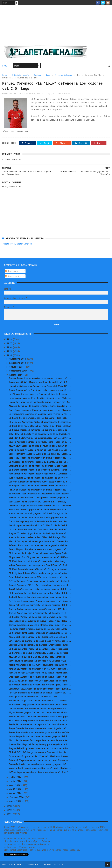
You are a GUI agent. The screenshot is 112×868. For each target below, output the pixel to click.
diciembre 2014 (18, 359)
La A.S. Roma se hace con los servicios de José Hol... (40, 530)
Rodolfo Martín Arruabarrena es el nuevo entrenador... (40, 673)
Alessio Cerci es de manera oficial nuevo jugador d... (40, 406)
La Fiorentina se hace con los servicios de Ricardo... (40, 394)
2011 (10, 814)
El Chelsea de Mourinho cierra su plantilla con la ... (40, 462)
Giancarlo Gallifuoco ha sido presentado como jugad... (40, 689)
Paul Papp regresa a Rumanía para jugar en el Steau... (40, 410)
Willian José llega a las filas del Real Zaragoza (37, 657)
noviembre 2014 (18, 363)
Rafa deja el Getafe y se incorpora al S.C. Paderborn (39, 434)
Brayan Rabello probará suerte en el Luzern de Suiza (39, 748)
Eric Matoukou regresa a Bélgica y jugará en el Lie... (40, 577)
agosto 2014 (16, 375)
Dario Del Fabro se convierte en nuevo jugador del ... (40, 458)
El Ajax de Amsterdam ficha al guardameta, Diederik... (40, 422)
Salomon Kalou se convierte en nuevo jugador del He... (40, 545)
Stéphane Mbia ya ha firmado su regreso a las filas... (40, 466)
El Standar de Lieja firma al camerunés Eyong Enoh (38, 553)
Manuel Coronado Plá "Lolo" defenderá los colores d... (40, 585)
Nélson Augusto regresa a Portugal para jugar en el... (40, 442)
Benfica (38, 75)
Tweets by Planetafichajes (17, 244)
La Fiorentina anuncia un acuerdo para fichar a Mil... (40, 414)
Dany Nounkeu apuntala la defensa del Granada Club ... (40, 661)
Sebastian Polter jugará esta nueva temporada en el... (40, 510)
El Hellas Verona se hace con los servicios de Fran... (40, 617)
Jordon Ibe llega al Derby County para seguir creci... (40, 744)
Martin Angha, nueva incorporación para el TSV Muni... (40, 609)
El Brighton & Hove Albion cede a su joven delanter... (40, 573)
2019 (10, 339)
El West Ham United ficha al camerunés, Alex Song (37, 561)
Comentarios (13, 276)
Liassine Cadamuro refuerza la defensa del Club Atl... (40, 386)
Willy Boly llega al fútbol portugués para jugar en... (40, 446)
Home (5, 66)
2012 (10, 810)
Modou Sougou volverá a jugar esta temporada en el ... (40, 390)
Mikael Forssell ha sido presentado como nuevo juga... (40, 717)
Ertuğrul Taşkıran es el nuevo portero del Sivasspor (39, 760)
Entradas (12, 271)
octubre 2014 (17, 367)
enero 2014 (16, 801)
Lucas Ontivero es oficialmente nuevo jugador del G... (40, 402)
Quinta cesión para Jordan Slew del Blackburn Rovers (39, 756)
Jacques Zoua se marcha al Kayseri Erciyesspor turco (39, 645)
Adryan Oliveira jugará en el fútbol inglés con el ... (40, 533)
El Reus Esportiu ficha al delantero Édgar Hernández (38, 649)
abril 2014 (16, 789)
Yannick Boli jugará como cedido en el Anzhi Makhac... (40, 768)
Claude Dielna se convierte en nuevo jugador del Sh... (40, 518)
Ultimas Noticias (64, 75)
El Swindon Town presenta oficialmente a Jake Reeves (39, 494)
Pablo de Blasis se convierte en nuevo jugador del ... (40, 490)
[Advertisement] (56, 26)
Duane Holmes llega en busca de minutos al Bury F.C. (39, 478)
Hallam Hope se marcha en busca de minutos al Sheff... (40, 772)
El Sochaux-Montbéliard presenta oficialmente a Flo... (40, 633)
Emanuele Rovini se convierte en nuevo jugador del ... (40, 764)
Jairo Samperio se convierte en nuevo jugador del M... (40, 736)
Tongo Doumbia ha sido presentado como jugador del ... (40, 728)
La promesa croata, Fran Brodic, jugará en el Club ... (40, 398)
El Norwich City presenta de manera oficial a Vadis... (40, 705)
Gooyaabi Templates (53, 864)
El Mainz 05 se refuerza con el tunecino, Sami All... (39, 418)
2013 (10, 806)
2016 (10, 347)
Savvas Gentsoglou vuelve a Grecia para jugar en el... (40, 625)
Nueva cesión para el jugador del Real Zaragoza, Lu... (40, 513)
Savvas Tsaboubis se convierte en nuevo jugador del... (40, 378)
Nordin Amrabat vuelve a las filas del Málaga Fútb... (39, 537)
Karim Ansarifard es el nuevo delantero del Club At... (40, 665)
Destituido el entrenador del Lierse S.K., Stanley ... (40, 502)
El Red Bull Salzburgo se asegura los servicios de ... (40, 752)
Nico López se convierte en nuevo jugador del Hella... (40, 621)
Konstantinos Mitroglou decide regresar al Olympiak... (40, 474)
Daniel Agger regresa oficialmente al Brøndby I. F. (38, 613)
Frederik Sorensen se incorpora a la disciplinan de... (40, 724)
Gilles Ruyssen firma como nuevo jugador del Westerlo (39, 581)
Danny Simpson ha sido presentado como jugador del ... (40, 549)
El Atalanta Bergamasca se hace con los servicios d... (40, 721)
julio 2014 (16, 777)
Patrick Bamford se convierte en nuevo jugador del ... (40, 693)
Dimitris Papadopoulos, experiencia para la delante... (40, 740)
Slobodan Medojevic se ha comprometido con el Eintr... (40, 438)
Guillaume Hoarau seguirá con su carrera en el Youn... (40, 601)
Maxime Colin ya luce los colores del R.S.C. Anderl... (40, 701)
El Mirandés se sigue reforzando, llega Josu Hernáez (38, 653)
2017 (10, 343)
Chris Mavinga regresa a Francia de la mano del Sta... (40, 521)
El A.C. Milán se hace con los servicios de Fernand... (40, 681)
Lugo (48, 75)
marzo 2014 (16, 793)
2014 (10, 355)
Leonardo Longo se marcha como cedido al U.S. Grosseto (40, 506)
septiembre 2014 (19, 371)
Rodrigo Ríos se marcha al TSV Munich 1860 (33, 697)
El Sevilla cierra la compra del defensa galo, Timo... (40, 685)
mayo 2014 (15, 785)
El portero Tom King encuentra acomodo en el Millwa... (40, 557)
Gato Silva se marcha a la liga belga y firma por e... (40, 641)
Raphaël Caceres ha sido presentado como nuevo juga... (40, 597)
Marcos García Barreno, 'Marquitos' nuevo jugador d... (40, 498)
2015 (10, 351)
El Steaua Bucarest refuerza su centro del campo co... (40, 430)
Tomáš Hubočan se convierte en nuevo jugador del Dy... (40, 589)
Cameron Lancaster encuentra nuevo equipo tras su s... (40, 482)
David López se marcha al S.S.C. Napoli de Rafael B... (40, 525)
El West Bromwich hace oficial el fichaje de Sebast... (40, 569)
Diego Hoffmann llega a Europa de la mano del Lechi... (40, 454)
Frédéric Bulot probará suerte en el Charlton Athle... (40, 629)
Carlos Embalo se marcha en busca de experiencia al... (40, 709)
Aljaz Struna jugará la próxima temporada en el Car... (40, 712)
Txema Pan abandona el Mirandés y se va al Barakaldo (39, 732)
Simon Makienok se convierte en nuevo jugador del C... (40, 605)
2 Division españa (20, 75)
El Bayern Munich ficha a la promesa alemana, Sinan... (40, 470)
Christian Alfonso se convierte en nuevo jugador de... (40, 677)
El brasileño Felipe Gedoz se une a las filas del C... (40, 593)
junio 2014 (16, 781)
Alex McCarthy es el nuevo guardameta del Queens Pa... (40, 541)
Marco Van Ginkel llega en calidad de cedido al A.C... (40, 382)
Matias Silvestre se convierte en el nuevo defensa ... (40, 669)
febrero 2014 (17, 797)
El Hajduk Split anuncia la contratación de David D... (40, 486)
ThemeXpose (19, 864)
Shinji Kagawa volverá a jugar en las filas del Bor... (40, 450)
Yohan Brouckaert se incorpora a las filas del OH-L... (40, 565)
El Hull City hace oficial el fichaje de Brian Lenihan (40, 426)
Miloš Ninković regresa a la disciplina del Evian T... (40, 637)
